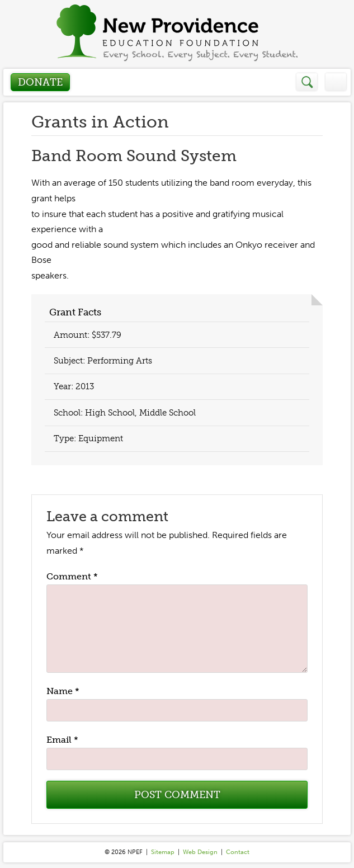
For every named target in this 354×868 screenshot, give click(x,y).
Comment (72, 576)
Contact (238, 852)
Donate (40, 82)
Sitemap (163, 852)
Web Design (200, 852)
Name (63, 691)
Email (62, 740)
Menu (336, 82)
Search (307, 82)
